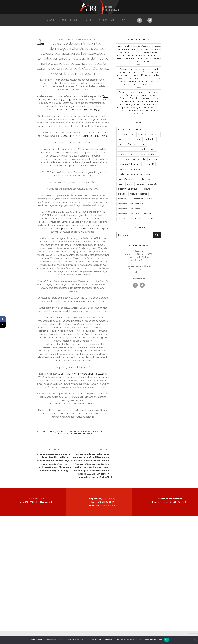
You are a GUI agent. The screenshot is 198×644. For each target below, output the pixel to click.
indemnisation (135, 169)
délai (153, 149)
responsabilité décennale (129, 209)
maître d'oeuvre (125, 179)
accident (122, 129)
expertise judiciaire (150, 154)
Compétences (69, 20)
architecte (142, 134)
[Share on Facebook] (3, 319)
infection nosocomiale (128, 174)
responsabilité (124, 199)
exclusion (64, 434)
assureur (122, 139)
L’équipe (88, 20)
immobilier (154, 159)
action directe (135, 129)
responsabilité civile (143, 199)
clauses (61, 432)
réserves (139, 219)
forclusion (130, 159)
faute (120, 159)
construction (150, 139)
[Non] (195, 640)
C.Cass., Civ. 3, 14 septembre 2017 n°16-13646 (63, 228)
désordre (122, 154)
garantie (76, 434)
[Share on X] (3, 325)
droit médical (142, 149)
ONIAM (130, 184)
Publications (107, 20)
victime (150, 219)
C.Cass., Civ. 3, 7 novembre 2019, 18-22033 (84, 136)
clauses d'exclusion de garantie (87, 432)
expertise (134, 154)
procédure (145, 189)
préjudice (122, 194)
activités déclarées (126, 134)
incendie (122, 169)
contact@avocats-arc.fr (106, 505)
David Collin (89, 39)
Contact (126, 20)
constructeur (135, 139)
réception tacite (125, 219)
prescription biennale (127, 189)
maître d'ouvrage (143, 179)
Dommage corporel (137, 144)
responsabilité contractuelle (130, 204)
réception (147, 214)
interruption (146, 174)
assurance (49, 432)
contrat (121, 144)
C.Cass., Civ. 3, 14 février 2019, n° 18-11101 (81, 374)
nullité (121, 184)
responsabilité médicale (129, 214)
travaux (87, 434)
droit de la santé (125, 149)
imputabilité (149, 164)
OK (167, 640)
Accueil (51, 20)
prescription (153, 184)
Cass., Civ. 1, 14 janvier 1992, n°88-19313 (78, 110)
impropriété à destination (129, 164)
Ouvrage (140, 184)
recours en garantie (139, 194)
